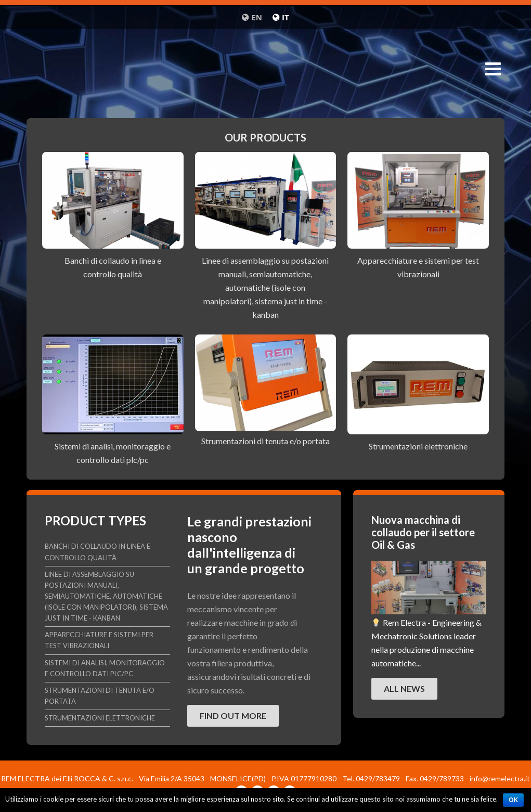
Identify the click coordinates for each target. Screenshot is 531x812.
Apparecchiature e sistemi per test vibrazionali (99, 640)
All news (404, 688)
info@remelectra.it (500, 778)
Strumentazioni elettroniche (418, 446)
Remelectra (265, 72)
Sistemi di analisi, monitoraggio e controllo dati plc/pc (105, 668)
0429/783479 (378, 778)
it (286, 17)
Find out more (233, 716)
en (257, 17)
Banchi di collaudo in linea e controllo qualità (98, 552)
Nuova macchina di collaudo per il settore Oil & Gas (423, 532)
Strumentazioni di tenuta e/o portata (265, 441)
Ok (513, 800)
